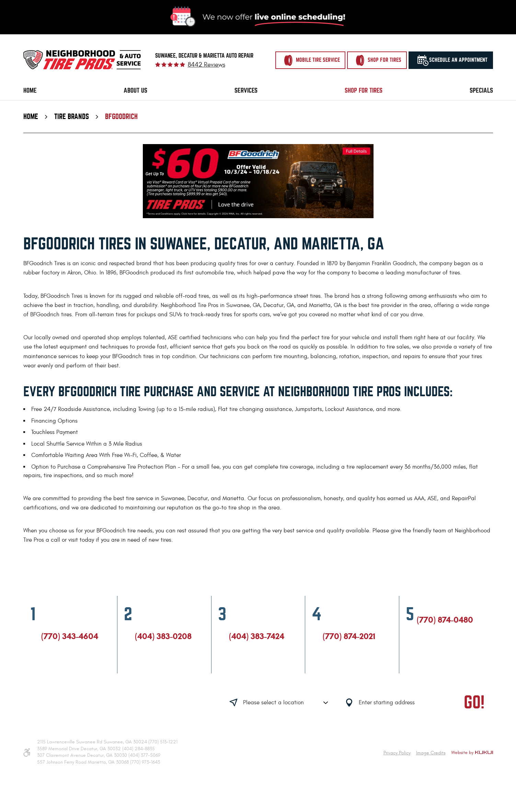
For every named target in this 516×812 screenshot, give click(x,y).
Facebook (44, 667)
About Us (135, 90)
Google (57, 667)
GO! (474, 703)
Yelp (70, 667)
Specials (481, 90)
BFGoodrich (121, 116)
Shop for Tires (364, 90)
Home (30, 90)
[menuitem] (30, 91)
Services (246, 90)
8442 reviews (207, 65)
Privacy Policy (397, 753)
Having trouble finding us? (118, 704)
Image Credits (431, 753)
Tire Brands (72, 116)
